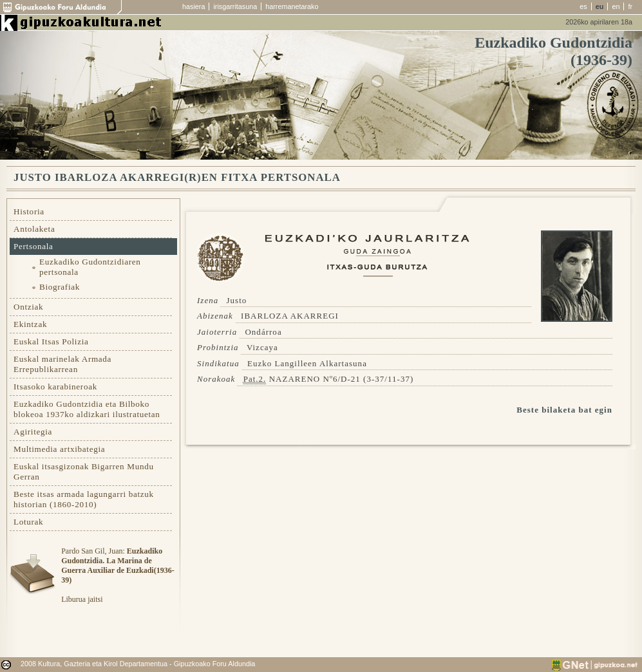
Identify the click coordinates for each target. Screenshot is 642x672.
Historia (29, 211)
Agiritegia (33, 432)
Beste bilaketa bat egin (564, 410)
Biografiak (60, 287)
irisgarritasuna (235, 6)
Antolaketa (34, 229)
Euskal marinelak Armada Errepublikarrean (62, 364)
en (616, 6)
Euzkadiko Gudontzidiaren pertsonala (90, 267)
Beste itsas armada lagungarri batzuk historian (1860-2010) (84, 499)
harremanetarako (292, 6)
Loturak (28, 522)
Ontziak (28, 307)
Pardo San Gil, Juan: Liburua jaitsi (118, 575)
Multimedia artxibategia (59, 449)
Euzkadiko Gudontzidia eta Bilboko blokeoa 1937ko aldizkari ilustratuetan (87, 409)
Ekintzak (30, 324)
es (583, 6)
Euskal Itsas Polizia (51, 341)
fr (630, 6)
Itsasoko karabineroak (55, 387)
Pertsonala (33, 246)
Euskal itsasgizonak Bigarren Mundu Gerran (84, 471)
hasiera (194, 6)
